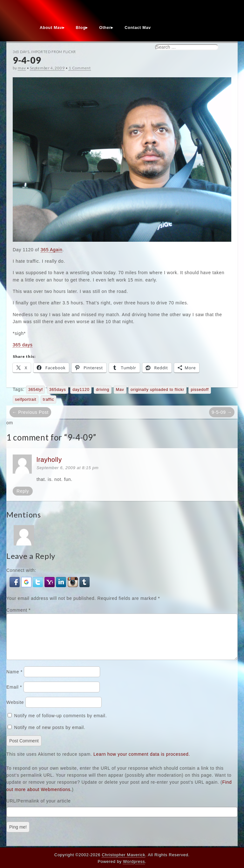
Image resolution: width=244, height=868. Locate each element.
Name (14, 679)
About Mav (51, 28)
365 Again (52, 250)
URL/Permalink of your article (38, 809)
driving (103, 390)
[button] (15, 582)
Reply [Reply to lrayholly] (23, 491)
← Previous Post (30, 412)
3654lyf (36, 390)
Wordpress (134, 861)
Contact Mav (138, 28)
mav (22, 68)
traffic (48, 399)
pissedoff (200, 390)
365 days (23, 345)
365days (58, 390)
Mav (120, 390)
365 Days (21, 52)
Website (15, 710)
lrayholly (49, 460)
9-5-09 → (222, 412)
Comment (18, 610)
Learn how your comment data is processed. (142, 762)
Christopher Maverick (123, 855)
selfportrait (26, 399)
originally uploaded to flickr (157, 390)
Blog (81, 28)
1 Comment (80, 68)
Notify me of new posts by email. (50, 735)
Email (14, 695)
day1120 (81, 390)
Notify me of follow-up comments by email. (61, 723)
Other (105, 28)
